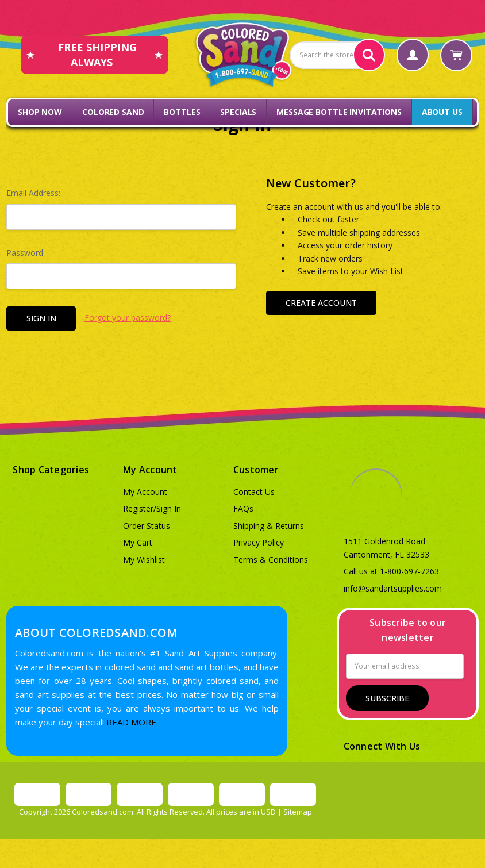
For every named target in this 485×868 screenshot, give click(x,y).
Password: (26, 253)
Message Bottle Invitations (339, 112)
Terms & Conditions (271, 560)
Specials (238, 112)
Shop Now (40, 112)
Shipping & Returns (269, 526)
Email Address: (33, 193)
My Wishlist (144, 560)
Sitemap (298, 812)
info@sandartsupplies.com (393, 588)
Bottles (182, 112)
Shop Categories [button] (51, 470)
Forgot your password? (128, 318)
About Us (442, 112)
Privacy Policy (259, 542)
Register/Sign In (152, 508)
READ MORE (131, 722)
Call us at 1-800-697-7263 (391, 571)
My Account (145, 492)
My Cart (138, 542)
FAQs (243, 508)
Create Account (321, 303)
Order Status (147, 526)
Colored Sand (113, 112)
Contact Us (254, 492)
